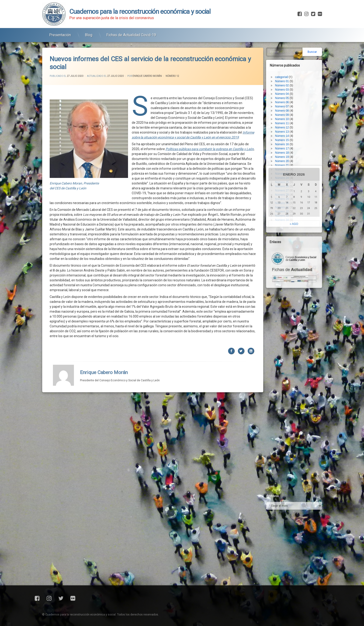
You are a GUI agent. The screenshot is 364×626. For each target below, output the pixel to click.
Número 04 (285, 66)
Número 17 (285, 121)
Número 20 (285, 134)
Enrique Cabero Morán (147, 56)
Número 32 (285, 184)
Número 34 (285, 192)
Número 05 (285, 71)
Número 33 (285, 188)
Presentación (60, 32)
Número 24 (285, 150)
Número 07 (285, 79)
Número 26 (285, 159)
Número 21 (285, 138)
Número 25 (285, 155)
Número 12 (172, 56)
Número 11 (285, 96)
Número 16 (285, 117)
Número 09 (285, 87)
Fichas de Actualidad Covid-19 (131, 32)
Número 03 (285, 62)
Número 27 (285, 163)
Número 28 (285, 167)
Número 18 (285, 125)
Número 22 (285, 142)
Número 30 (285, 176)
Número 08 (285, 83)
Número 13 (285, 104)
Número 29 (285, 171)
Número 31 (285, 180)
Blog (89, 32)
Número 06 (285, 75)
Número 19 (285, 129)
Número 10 (285, 92)
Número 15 (285, 113)
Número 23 (285, 146)
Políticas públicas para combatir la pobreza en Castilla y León (210, 129)
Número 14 (285, 108)
